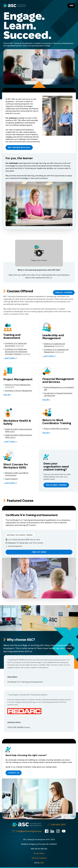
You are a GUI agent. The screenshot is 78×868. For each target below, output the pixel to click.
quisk (42, 863)
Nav (72, 5)
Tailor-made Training (56, 485)
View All (7, 395)
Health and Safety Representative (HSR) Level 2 (18, 436)
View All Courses (64, 293)
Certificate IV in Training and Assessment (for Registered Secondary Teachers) (18, 352)
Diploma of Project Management (18, 386)
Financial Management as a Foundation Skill (59, 389)
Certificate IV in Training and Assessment (16, 345)
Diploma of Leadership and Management (54, 345)
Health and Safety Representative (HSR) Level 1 (18, 430)
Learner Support (11, 479)
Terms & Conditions (39, 858)
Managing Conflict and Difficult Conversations (17, 474)
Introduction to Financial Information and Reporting (58, 394)
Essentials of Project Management (19, 391)
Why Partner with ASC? (19, 148)
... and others (10, 358)
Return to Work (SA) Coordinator (56, 429)
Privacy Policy (39, 853)
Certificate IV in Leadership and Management (56, 351)
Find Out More (39, 552)
